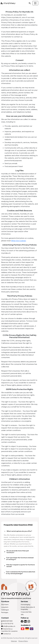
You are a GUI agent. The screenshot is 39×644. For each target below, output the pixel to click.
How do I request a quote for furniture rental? (19, 566)
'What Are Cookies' (18, 241)
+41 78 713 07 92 (7, 624)
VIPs (22, 615)
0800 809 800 (7, 621)
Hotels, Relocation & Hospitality (28, 608)
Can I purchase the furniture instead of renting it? (19, 559)
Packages (5, 612)
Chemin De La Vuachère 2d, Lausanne (9, 630)
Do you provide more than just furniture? (16, 552)
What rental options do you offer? (18, 531)
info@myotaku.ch (8, 626)
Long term (5, 607)
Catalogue (5, 610)
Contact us (6, 634)
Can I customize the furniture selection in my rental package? (19, 573)
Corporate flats (26, 612)
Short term (5, 605)
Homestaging (25, 605)
